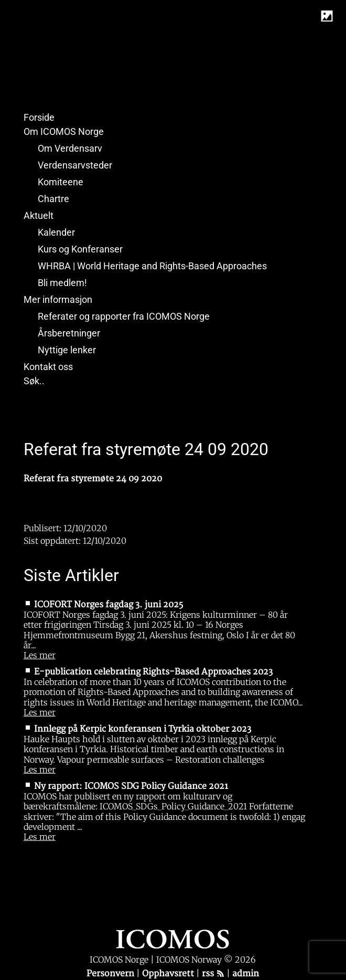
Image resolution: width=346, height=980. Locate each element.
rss (213, 974)
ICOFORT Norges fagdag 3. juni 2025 (109, 605)
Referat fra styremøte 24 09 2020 (93, 479)
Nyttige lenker (67, 350)
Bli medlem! (62, 283)
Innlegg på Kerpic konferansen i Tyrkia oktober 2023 (143, 729)
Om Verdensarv (70, 148)
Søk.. (34, 381)
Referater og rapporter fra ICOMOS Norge (124, 316)
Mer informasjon (58, 299)
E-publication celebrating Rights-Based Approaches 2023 (153, 672)
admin (246, 974)
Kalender (56, 232)
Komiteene (61, 182)
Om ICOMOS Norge (64, 131)
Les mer (40, 655)
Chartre (53, 199)
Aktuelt (39, 215)
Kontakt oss (48, 367)
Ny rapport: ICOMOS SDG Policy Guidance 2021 (131, 786)
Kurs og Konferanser (80, 249)
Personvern (111, 974)
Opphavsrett (169, 974)
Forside (39, 117)
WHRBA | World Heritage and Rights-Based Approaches (152, 266)
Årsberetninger (69, 333)
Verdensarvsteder (75, 165)
